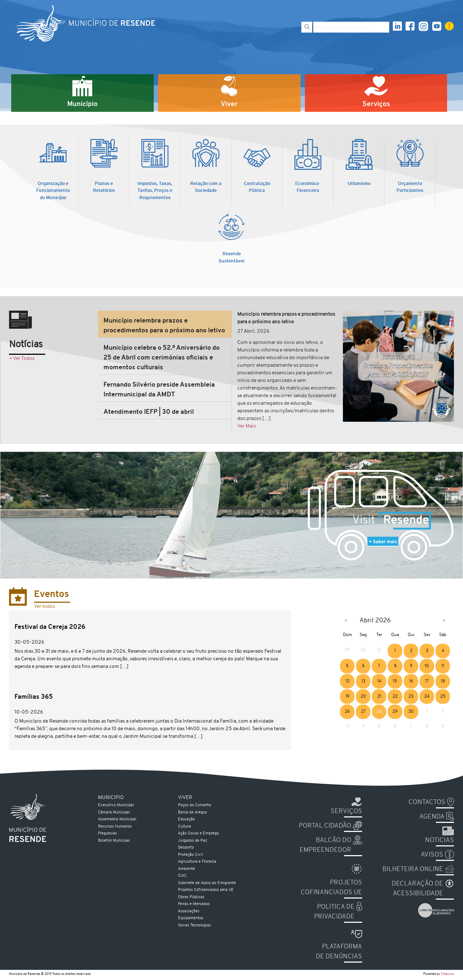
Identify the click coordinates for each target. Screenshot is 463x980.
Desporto (186, 848)
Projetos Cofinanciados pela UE (206, 890)
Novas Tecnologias (194, 926)
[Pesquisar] (307, 27)
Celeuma (447, 974)
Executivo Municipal (116, 805)
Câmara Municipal (114, 813)
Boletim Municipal (114, 841)
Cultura (184, 827)
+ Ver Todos (22, 359)
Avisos (432, 855)
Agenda (432, 817)
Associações (189, 911)
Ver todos (44, 607)
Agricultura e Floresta (197, 862)
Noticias (439, 840)
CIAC (182, 876)
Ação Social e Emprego (198, 834)
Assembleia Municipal (117, 819)
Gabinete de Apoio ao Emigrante (207, 883)
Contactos (427, 802)
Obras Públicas (191, 897)
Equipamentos (191, 918)
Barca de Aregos (192, 813)
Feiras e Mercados (194, 904)
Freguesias (107, 834)
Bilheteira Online (413, 869)
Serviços (346, 811)
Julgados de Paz (192, 841)
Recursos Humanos (115, 827)
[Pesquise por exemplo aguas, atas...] (351, 27)
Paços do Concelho (195, 805)
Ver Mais (247, 426)
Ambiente (186, 869)
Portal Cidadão (325, 826)
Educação (186, 819)
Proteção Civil (190, 855)
